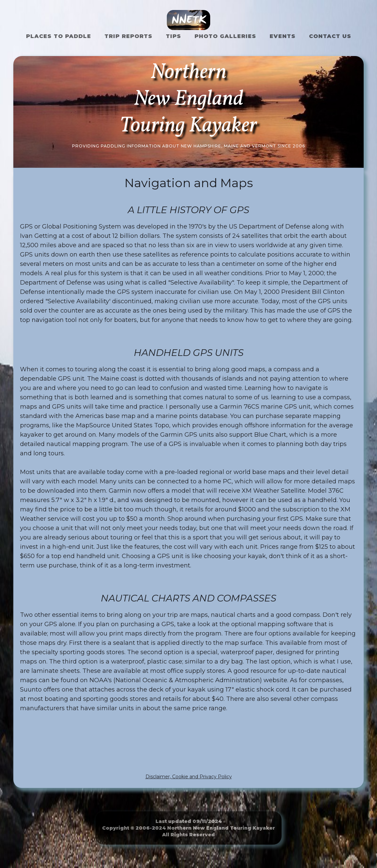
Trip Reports (128, 36)
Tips (173, 36)
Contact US (330, 36)
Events (283, 36)
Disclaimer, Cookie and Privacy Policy (189, 777)
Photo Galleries (225, 36)
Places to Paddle (59, 36)
